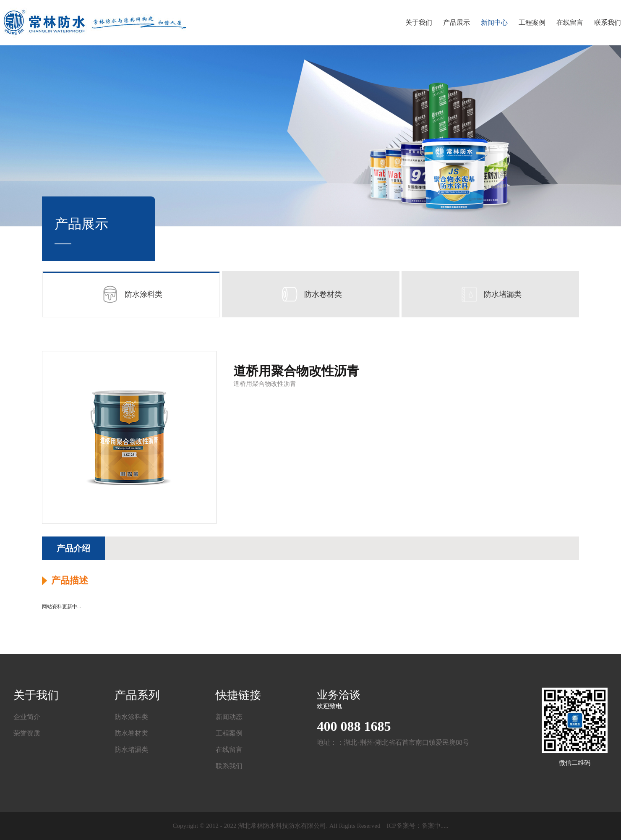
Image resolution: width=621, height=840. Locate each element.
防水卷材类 (310, 294)
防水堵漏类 (490, 294)
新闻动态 (229, 717)
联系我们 (608, 22)
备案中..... (435, 826)
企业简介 (27, 717)
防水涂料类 (131, 294)
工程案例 (532, 22)
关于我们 (419, 22)
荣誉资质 (27, 733)
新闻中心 (494, 22)
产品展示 (457, 22)
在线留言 (570, 22)
